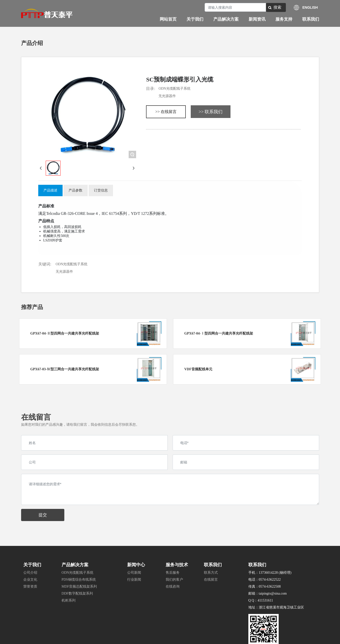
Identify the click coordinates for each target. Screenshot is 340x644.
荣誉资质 (30, 587)
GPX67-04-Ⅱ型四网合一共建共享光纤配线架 (65, 333)
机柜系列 (69, 600)
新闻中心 (136, 565)
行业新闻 (134, 580)
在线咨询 (173, 587)
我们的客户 (174, 580)
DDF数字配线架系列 (77, 593)
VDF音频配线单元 (198, 369)
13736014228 (268, 573)
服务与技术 (177, 565)
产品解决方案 (75, 565)
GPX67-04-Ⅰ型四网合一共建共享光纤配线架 (219, 333)
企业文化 (30, 580)
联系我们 (213, 565)
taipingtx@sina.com (273, 593)
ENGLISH (310, 7)
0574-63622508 (270, 587)
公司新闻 (134, 573)
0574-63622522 (270, 580)
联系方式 (211, 573)
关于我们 (32, 565)
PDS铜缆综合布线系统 (79, 580)
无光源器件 (167, 96)
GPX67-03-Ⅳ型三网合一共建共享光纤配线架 (65, 369)
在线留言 (211, 580)
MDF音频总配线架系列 (79, 587)
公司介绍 (30, 573)
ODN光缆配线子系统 (174, 89)
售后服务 (173, 573)
